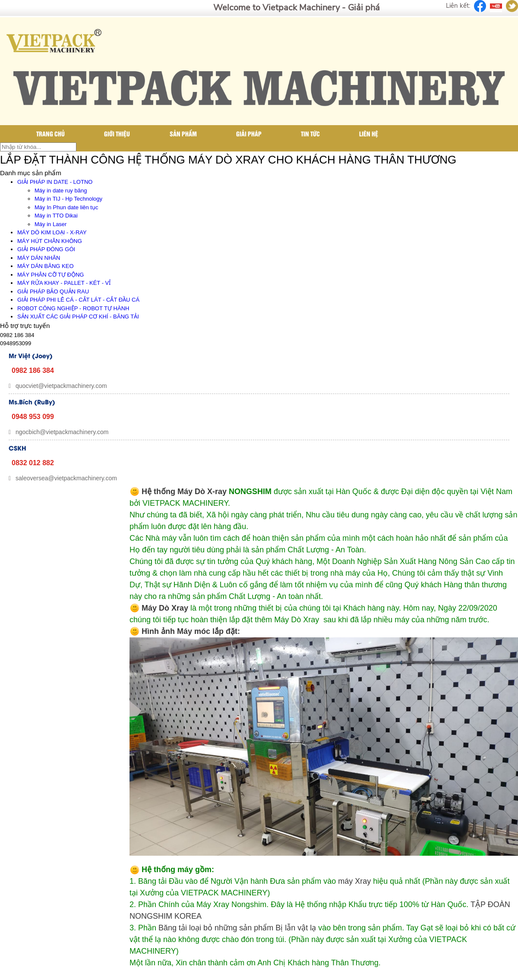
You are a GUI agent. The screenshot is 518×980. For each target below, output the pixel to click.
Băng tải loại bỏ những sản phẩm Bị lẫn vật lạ (237, 928)
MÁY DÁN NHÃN (39, 258)
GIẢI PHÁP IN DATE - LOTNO (55, 182)
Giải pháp (249, 134)
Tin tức (310, 134)
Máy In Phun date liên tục (66, 207)
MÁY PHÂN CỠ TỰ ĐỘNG (51, 275)
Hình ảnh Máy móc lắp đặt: (191, 631)
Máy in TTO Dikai (56, 216)
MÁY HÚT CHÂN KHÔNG (50, 241)
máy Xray (354, 881)
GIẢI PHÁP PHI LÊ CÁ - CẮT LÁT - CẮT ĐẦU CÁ (78, 300)
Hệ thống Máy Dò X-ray (184, 492)
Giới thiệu (117, 134)
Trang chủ (51, 134)
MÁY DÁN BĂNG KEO (46, 266)
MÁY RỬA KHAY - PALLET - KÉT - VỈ (64, 283)
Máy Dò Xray (165, 608)
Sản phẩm (183, 134)
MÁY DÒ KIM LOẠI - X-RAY (52, 232)
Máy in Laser (51, 224)
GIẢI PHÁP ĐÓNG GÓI (46, 249)
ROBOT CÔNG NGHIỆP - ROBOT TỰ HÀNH (73, 308)
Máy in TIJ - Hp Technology (68, 199)
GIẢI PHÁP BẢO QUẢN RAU (53, 291)
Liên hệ (369, 134)
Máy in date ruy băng (61, 191)
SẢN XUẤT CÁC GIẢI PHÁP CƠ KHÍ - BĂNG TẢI (78, 317)
